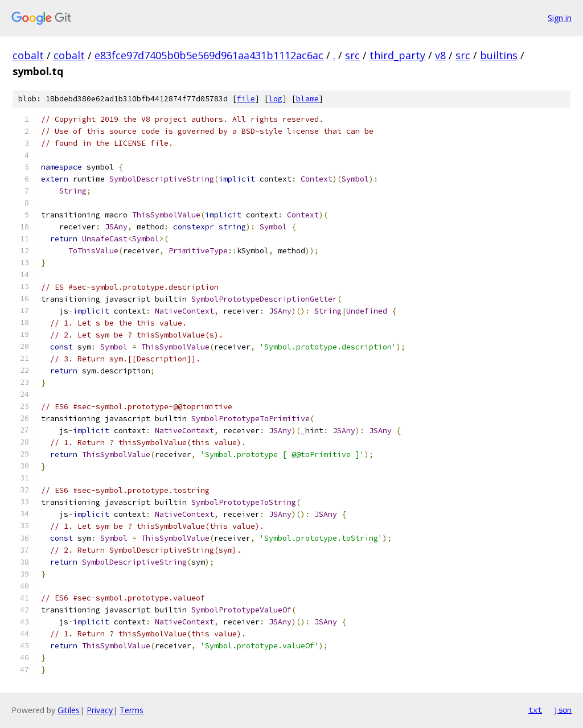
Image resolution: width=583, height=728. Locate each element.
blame (307, 99)
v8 (440, 55)
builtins (499, 55)
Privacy (100, 710)
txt (535, 710)
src (352, 55)
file (246, 99)
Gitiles (69, 710)
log (276, 99)
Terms (132, 710)
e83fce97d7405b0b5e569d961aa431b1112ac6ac (209, 55)
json (563, 710)
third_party (397, 55)
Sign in (560, 18)
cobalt (28, 55)
